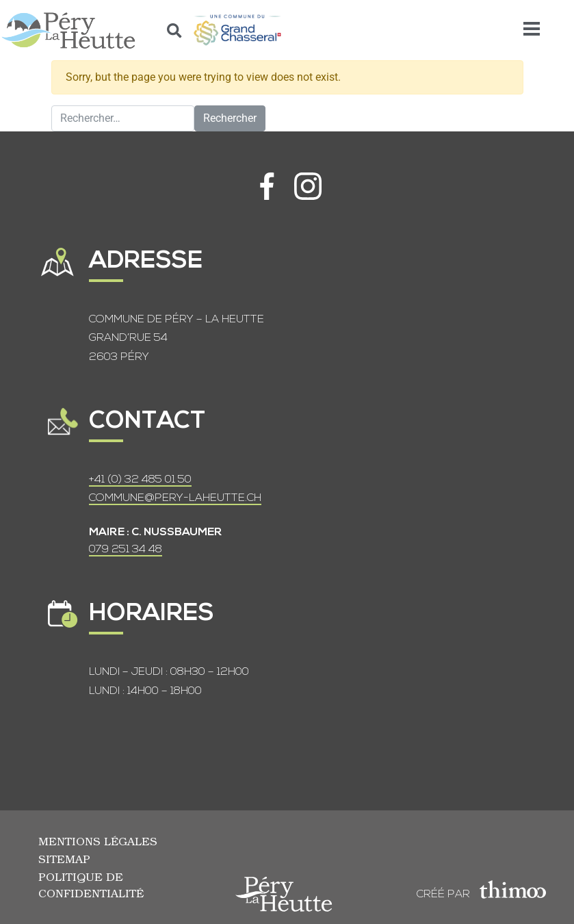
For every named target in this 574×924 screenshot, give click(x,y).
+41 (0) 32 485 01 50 (140, 480)
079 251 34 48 (126, 550)
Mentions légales (98, 841)
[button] (175, 30)
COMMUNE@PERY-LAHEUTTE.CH (175, 498)
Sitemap (64, 859)
